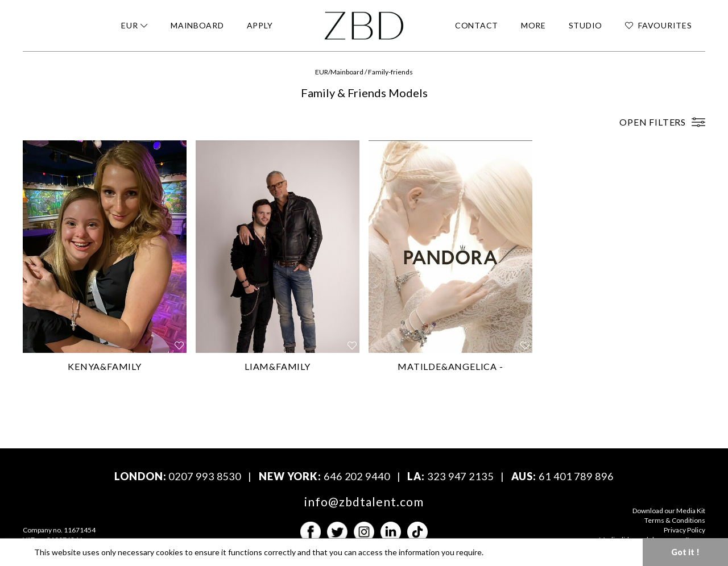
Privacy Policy (684, 530)
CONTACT (477, 25)
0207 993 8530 (205, 476)
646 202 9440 (357, 476)
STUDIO (586, 25)
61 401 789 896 (576, 476)
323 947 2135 (460, 476)
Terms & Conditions (675, 520)
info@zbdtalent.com (364, 502)
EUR (322, 72)
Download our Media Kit (669, 511)
